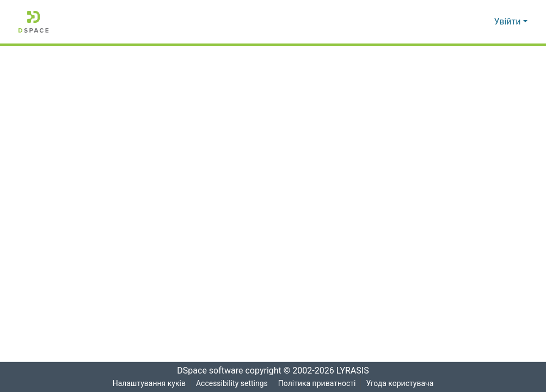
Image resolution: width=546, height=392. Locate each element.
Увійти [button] (509, 22)
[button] (33, 22)
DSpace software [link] (207, 371)
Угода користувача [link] (401, 384)
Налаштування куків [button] (148, 384)
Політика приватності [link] (317, 384)
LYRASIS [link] (356, 371)
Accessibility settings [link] (231, 384)
